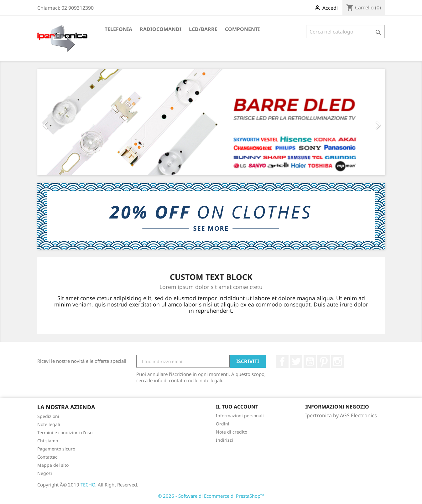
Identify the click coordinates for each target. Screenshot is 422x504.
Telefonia (118, 29)
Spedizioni (48, 416)
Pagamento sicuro (56, 449)
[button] (63, 122)
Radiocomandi (161, 29)
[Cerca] (345, 32)
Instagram (337, 362)
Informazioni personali (240, 416)
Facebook (282, 362)
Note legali (49, 424)
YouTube (310, 362)
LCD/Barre (203, 29)
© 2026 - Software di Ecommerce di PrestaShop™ (211, 496)
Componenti (242, 29)
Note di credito (232, 432)
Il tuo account (237, 407)
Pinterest (324, 362)
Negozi (45, 473)
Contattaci (48, 457)
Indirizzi (224, 440)
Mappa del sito (53, 465)
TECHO (88, 485)
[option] (211, 122)
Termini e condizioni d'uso (65, 432)
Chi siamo (48, 441)
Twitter (296, 362)
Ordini (223, 424)
